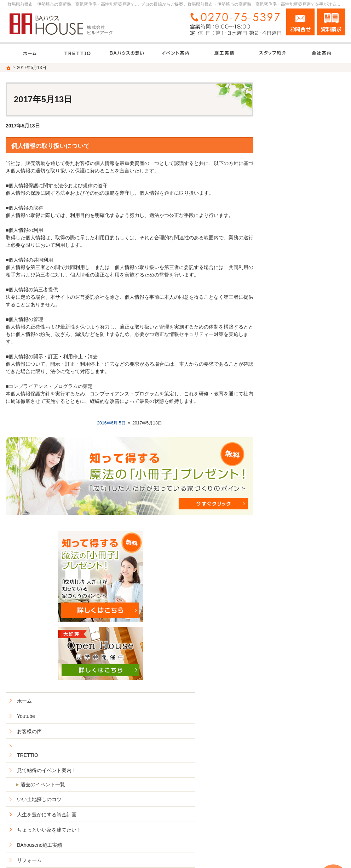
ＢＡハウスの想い (292, 463)
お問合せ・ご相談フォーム (303, 811)
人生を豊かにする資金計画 (301, 366)
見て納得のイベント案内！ (301, 322)
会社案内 (282, 555)
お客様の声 (284, 282)
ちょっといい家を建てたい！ (304, 381)
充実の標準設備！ (292, 479)
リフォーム (284, 411)
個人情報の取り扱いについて (50, 146)
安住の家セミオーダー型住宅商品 (306, 445)
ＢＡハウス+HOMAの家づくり (305, 427)
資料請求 (331, 22)
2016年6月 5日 (111, 423)
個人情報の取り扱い (294, 646)
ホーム (279, 252)
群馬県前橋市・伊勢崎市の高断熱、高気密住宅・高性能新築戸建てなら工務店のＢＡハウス (218, 855)
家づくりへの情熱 (292, 570)
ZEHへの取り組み (292, 494)
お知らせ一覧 (287, 631)
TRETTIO (282, 307)
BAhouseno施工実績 (294, 396)
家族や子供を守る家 (294, 524)
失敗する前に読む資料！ (299, 600)
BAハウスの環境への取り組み (305, 539)
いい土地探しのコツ (294, 350)
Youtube (281, 267)
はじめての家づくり (294, 509)
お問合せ (300, 22)
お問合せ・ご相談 (292, 616)
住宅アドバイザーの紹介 (299, 585)
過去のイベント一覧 (298, 336)
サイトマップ (287, 661)
